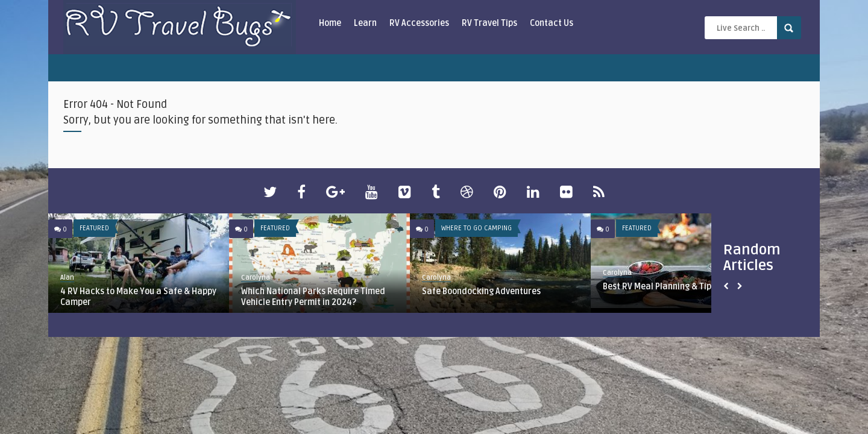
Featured (94, 228)
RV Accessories (419, 23)
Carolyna (256, 278)
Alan (67, 278)
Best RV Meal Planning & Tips (659, 287)
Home (330, 23)
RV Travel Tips (489, 23)
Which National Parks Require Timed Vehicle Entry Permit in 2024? (313, 297)
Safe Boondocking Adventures (481, 291)
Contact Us (552, 23)
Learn (365, 23)
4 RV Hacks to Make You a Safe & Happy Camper (138, 297)
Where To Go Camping (476, 228)
